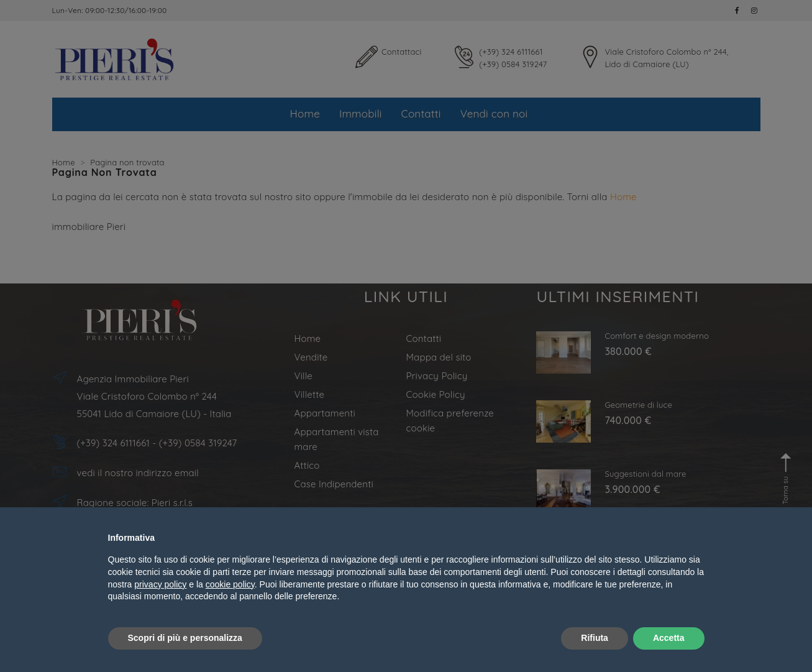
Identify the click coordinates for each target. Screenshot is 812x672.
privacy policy (160, 584)
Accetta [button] (669, 638)
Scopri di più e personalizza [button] (185, 638)
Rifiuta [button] (595, 638)
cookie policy (230, 584)
